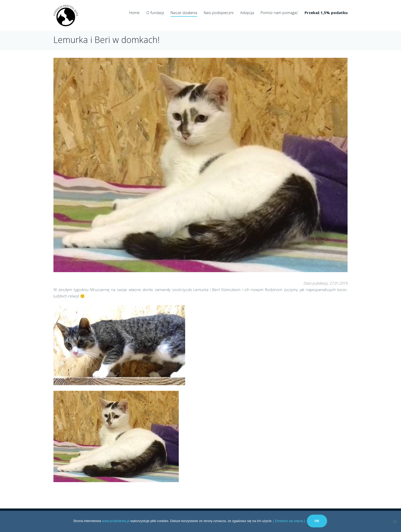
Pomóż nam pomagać (279, 13)
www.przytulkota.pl (116, 522)
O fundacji (155, 13)
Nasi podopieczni (219, 13)
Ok (318, 522)
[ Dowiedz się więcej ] (289, 522)
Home (134, 13)
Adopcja (247, 13)
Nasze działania (184, 13)
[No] (395, 522)
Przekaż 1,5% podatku (326, 13)
